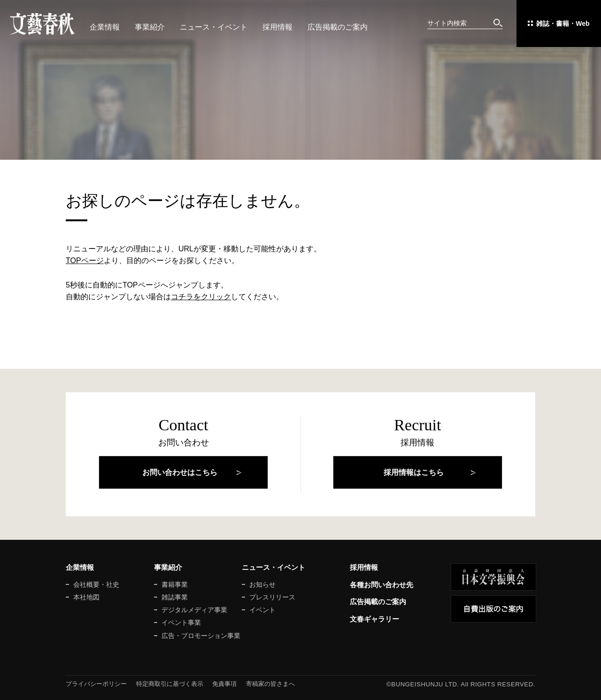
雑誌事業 (175, 597)
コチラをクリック (201, 297)
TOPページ (85, 261)
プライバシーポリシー (96, 684)
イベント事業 (181, 622)
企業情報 (105, 27)
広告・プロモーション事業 (201, 636)
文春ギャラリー (374, 619)
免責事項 (224, 684)
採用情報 (277, 27)
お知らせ (262, 584)
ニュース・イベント (214, 27)
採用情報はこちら (414, 472)
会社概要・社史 (96, 584)
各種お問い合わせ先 (381, 585)
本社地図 (86, 597)
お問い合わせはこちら (180, 472)
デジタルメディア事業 (194, 610)
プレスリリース (272, 597)
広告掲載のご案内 (338, 27)
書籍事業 (175, 584)
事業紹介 (150, 27)
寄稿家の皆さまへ (270, 684)
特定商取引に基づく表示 (170, 684)
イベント (262, 610)
